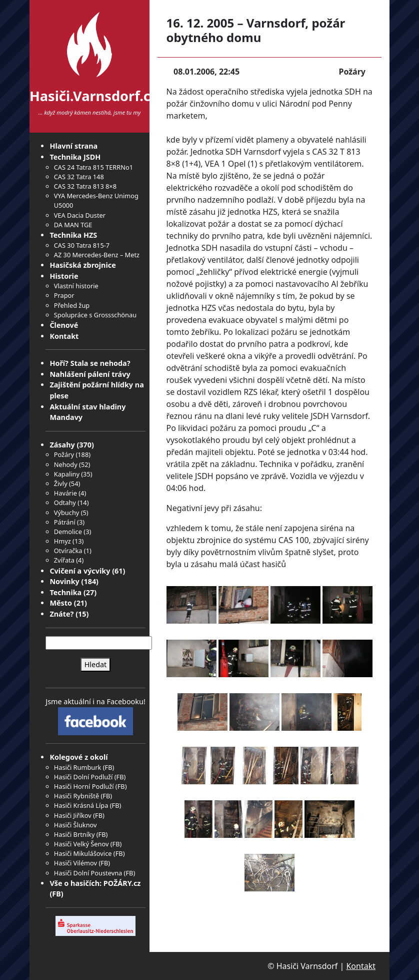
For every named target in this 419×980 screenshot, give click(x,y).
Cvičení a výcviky (80, 571)
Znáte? (61, 614)
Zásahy (62, 445)
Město (61, 603)
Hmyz (62, 541)
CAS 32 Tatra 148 (79, 177)
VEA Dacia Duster (80, 215)
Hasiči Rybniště (76, 796)
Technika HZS (73, 235)
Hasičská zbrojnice (82, 265)
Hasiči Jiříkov (73, 815)
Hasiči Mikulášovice (83, 853)
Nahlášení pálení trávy (90, 374)
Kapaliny (67, 474)
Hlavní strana (73, 146)
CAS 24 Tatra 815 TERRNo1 (93, 167)
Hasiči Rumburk (78, 767)
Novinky (64, 581)
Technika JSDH (75, 157)
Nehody (66, 464)
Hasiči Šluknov (75, 825)
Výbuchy (67, 513)
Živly (61, 483)
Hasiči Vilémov (75, 863)
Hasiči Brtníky (74, 834)
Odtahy (65, 503)
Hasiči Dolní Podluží (83, 777)
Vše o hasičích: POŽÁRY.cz (95, 883)
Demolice (68, 532)
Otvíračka (68, 551)
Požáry (64, 454)
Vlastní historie (76, 286)
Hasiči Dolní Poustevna (88, 873)
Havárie (65, 493)
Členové (64, 325)
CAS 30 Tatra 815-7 (82, 245)
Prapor (64, 295)
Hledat (96, 664)
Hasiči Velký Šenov (81, 844)
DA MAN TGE (73, 225)
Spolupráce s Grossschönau (95, 315)
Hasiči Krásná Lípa (81, 805)
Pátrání (65, 522)
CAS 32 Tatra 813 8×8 (85, 186)
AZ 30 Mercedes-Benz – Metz (97, 255)
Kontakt (64, 336)
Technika (65, 592)
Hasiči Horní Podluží (84, 786)
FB (109, 767)
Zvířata (64, 560)
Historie (64, 276)
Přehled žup (72, 305)
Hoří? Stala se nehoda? (90, 363)
